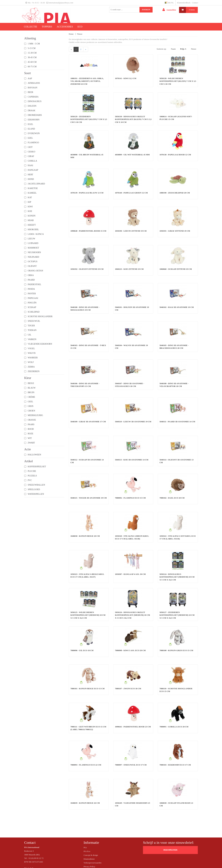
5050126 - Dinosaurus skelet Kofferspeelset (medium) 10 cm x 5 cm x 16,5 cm (132, 615)
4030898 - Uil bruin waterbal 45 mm (87, 156)
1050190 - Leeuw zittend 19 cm (131, 231)
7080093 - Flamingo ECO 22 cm (86, 765)
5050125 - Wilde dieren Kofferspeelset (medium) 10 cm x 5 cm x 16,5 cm (88, 615)
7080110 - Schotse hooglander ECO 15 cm (176, 690)
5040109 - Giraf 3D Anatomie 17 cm (88, 422)
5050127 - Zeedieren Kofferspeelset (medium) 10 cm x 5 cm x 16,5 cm (177, 615)
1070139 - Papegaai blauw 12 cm (87, 193)
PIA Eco (87, 851)
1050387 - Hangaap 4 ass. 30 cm (130, 574)
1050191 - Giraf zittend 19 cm (175, 231)
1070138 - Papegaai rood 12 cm (175, 155)
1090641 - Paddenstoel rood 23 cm (133, 727)
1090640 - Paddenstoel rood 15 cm (88, 231)
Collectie (31, 27)
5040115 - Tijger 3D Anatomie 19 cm (89, 498)
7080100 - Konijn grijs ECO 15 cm (176, 650)
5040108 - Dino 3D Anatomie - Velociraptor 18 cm (174, 385)
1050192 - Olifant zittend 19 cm (87, 269)
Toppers (47, 27)
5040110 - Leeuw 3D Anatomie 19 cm (133, 422)
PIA (85, 847)
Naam (173, 49)
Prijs (182, 49)
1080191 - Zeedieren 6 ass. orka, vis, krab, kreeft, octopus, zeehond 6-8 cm (87, 81)
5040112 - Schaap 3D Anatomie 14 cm (87, 461)
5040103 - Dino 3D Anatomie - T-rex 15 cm (88, 347)
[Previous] (71, 49)
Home (71, 34)
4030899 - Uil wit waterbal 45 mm (132, 155)
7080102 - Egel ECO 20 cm (172, 498)
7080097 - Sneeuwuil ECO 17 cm (131, 765)
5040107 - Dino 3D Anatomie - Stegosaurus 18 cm (129, 385)
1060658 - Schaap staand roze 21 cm (176, 804)
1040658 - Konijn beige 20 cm (85, 536)
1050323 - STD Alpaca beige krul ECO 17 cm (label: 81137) (87, 576)
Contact (195, 3)
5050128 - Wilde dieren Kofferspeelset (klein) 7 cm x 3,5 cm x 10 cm (178, 81)
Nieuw (80, 34)
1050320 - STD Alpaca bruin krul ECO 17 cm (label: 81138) (132, 537)
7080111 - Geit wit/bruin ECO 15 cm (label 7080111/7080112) (88, 728)
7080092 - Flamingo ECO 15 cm (130, 498)
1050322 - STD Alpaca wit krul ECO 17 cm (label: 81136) (178, 537)
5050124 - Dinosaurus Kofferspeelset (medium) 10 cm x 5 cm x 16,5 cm (177, 577)
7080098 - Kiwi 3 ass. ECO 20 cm (130, 650)
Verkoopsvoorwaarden (92, 863)
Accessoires (65, 27)
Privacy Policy (89, 867)
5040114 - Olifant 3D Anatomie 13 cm (176, 461)
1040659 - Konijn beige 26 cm (85, 803)
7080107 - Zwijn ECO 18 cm (128, 689)
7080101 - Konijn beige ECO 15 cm (88, 689)
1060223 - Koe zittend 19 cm (129, 269)
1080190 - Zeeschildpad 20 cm (175, 193)
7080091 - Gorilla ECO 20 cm (174, 727)
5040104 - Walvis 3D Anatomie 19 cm (131, 347)
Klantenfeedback (184, 3)
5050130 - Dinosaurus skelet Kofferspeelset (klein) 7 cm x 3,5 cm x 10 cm (133, 119)
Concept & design (91, 855)
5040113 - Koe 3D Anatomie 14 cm (132, 460)
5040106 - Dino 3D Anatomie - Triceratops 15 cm (85, 385)
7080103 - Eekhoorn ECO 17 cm (175, 765)
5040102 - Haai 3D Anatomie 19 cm (177, 307)
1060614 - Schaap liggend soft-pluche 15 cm (176, 118)
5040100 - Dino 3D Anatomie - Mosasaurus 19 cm (85, 309)
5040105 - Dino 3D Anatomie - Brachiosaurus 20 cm (174, 347)
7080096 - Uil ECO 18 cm (82, 650)
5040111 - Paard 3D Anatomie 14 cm (177, 422)
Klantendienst (89, 859)
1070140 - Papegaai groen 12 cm (131, 193)
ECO (80, 27)
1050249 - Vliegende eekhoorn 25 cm (132, 804)
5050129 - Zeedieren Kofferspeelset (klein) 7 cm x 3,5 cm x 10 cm (89, 119)
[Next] (86, 49)
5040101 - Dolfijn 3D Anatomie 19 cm (132, 309)
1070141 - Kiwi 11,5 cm (126, 78)
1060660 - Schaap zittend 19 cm (176, 269)
